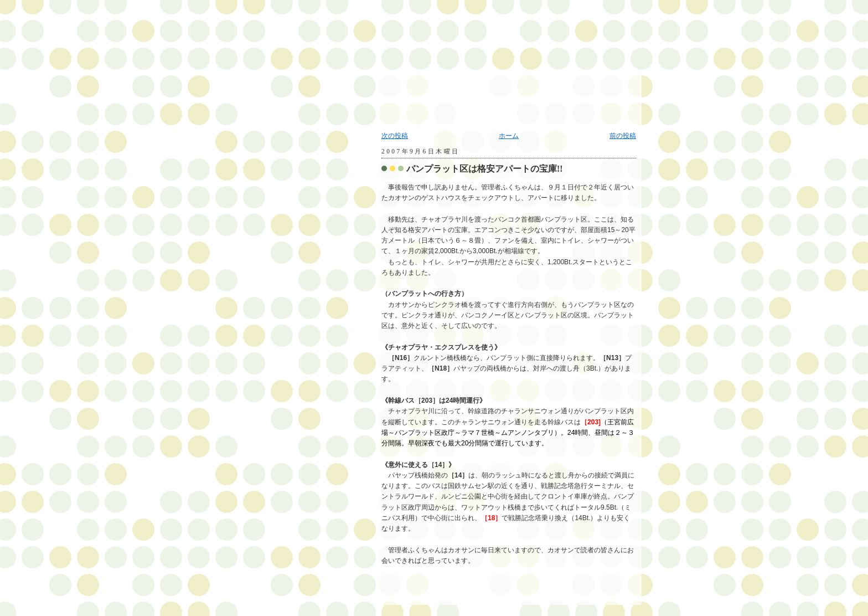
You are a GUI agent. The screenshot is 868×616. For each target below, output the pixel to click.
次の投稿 (395, 136)
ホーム (509, 136)
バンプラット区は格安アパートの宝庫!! (484, 169)
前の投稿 (623, 136)
